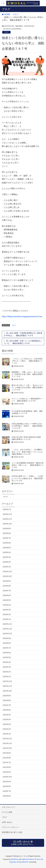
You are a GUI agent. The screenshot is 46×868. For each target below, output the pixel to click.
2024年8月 (7, 586)
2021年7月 (7, 762)
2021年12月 (7, 739)
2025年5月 (7, 548)
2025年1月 (7, 567)
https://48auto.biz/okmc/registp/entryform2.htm (22, 317)
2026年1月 (7, 509)
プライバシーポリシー (10, 827)
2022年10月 (7, 691)
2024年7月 (7, 591)
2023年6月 (7, 653)
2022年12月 (7, 681)
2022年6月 (7, 710)
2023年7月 (7, 648)
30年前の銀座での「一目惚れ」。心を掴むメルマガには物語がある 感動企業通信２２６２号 (27, 478)
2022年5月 (7, 715)
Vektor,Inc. (25, 862)
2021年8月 (7, 758)
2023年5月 (7, 657)
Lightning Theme (27, 859)
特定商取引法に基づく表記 (12, 832)
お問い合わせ (7, 822)
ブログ (6, 32)
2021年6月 (7, 767)
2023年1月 (7, 677)
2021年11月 (7, 743)
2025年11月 (7, 519)
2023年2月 (7, 672)
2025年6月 (7, 543)
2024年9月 (7, 581)
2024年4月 (7, 605)
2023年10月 (7, 634)
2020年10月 (7, 777)
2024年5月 (7, 600)
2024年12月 (7, 571)
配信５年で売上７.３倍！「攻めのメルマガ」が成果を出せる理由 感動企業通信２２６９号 (27, 387)
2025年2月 (7, 562)
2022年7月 (7, 705)
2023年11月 (7, 629)
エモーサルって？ (9, 807)
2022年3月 (7, 724)
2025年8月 (7, 533)
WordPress (15, 859)
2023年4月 (7, 662)
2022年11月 (7, 686)
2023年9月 (7, 638)
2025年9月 (7, 529)
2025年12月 (7, 514)
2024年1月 (7, 619)
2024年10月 (7, 576)
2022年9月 (7, 696)
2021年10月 (7, 748)
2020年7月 (7, 791)
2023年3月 (7, 667)
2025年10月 (7, 524)
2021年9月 (7, 753)
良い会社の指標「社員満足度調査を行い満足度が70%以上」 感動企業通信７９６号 (23, 334)
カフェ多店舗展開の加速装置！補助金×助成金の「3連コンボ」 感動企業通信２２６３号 (28, 465)
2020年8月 (7, 786)
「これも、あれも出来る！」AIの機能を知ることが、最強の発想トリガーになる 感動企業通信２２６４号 (28, 452)
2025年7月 (7, 538)
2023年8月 (7, 643)
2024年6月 (7, 595)
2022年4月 (7, 719)
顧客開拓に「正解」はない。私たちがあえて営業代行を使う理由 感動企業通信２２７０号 (27, 374)
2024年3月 (7, 610)
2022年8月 (7, 700)
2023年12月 (7, 624)
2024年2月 (7, 614)
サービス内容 (7, 812)
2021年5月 (7, 772)
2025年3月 (7, 557)
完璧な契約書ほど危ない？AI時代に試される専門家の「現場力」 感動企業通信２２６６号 (27, 426)
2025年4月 (7, 552)
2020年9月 (7, 782)
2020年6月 (7, 796)
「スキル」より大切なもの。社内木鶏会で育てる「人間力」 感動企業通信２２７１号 (27, 361)
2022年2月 (7, 729)
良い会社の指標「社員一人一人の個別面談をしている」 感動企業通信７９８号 (23, 342)
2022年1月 (7, 734)
